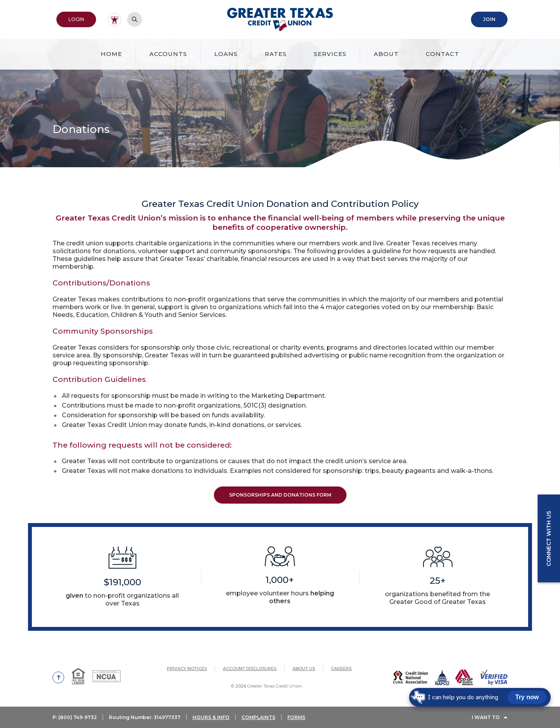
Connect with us (549, 539)
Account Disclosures (250, 668)
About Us (304, 668)
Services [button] (330, 54)
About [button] (386, 54)
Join (489, 19)
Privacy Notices (187, 668)
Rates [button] (276, 54)
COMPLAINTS (258, 717)
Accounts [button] (168, 54)
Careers (341, 668)
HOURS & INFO (211, 717)
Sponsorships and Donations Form (280, 495)
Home (111, 54)
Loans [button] (226, 54)
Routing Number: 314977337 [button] (145, 717)
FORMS (296, 717)
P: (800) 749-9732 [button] (75, 717)
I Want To (486, 717)
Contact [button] (443, 54)
